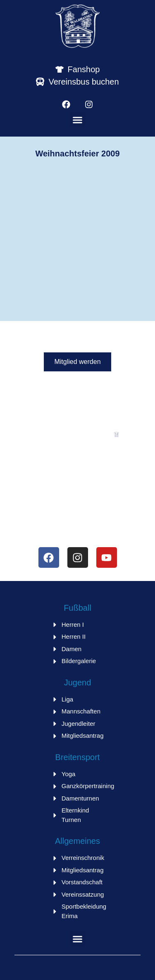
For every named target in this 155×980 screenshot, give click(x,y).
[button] (78, 120)
